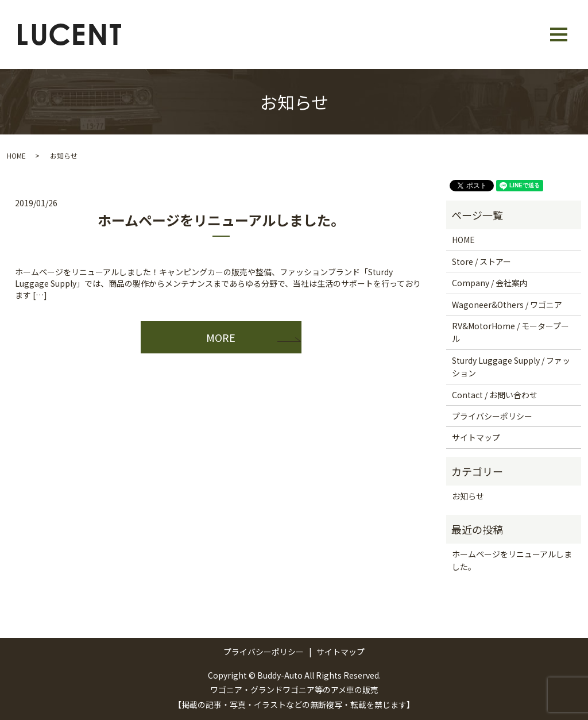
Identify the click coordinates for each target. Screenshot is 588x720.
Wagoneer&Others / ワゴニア (507, 305)
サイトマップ (476, 437)
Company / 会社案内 (490, 283)
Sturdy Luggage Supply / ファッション (511, 367)
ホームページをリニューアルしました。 (221, 220)
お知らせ (468, 496)
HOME (16, 155)
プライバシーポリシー (492, 416)
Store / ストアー (481, 261)
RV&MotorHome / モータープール (510, 332)
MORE (221, 337)
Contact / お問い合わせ (495, 395)
